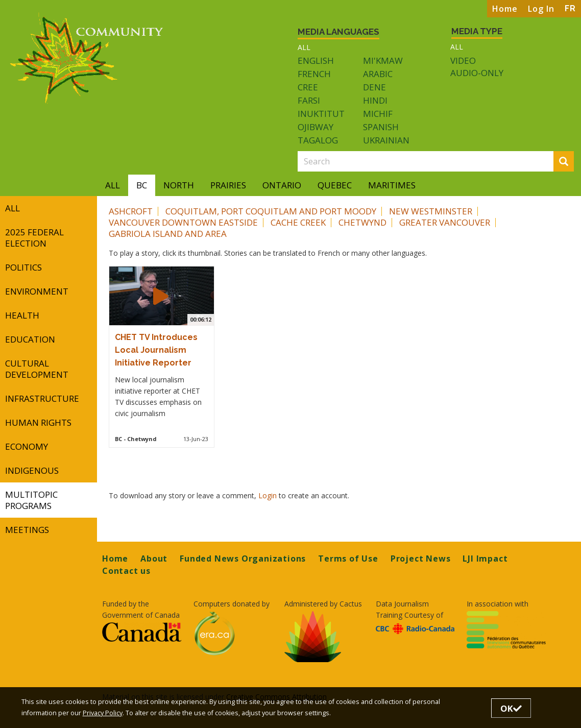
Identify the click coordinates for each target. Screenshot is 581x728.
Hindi (375, 100)
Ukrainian (386, 140)
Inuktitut (321, 114)
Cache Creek (298, 222)
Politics (23, 267)
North (179, 185)
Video (463, 61)
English (316, 60)
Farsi (309, 100)
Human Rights (38, 422)
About (154, 559)
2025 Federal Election (34, 238)
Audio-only (477, 73)
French (314, 74)
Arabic (378, 74)
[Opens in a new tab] (142, 632)
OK (511, 708)
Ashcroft (131, 211)
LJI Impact (485, 559)
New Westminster (431, 211)
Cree (308, 87)
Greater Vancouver (445, 222)
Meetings (27, 530)
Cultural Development (37, 369)
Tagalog (318, 140)
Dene (374, 87)
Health (22, 315)
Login (269, 495)
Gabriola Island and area (168, 234)
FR (570, 8)
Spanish (381, 127)
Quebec (335, 185)
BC (142, 185)
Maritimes (392, 185)
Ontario (282, 185)
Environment (37, 291)
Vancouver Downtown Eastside (183, 222)
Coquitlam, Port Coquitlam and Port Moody (271, 211)
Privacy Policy (103, 713)
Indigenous (32, 470)
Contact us (126, 571)
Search (567, 162)
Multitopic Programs (31, 500)
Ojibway (316, 127)
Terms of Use (348, 559)
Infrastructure (42, 398)
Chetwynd (362, 222)
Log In (541, 9)
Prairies (228, 185)
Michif (378, 114)
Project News (421, 559)
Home (505, 9)
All (304, 47)
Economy (27, 446)
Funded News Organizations (243, 559)
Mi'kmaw (383, 60)
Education (30, 339)
